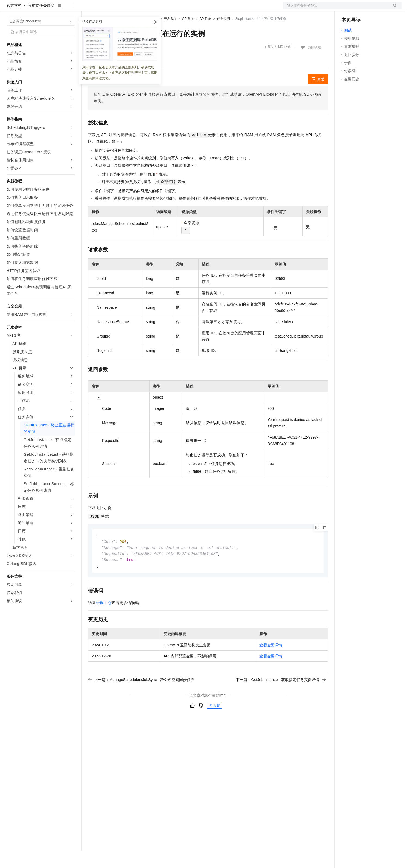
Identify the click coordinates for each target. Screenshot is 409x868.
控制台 (360, 9)
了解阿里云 (179, 9)
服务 (160, 9)
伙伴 (147, 9)
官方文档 (14, 23)
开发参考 (170, 36)
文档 (336, 9)
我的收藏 (314, 65)
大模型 (56, 9)
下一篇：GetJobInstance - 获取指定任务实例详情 (281, 699)
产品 (71, 9)
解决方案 (88, 9)
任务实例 (223, 36)
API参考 (188, 36)
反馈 (214, 725)
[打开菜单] (9, 9)
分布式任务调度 (41, 23)
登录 (393, 9)
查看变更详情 (271, 664)
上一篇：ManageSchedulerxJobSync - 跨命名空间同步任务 (141, 699)
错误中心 (104, 622)
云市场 (132, 9)
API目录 (205, 36)
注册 (373, 9)
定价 (117, 9)
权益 (104, 9)
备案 (347, 9)
